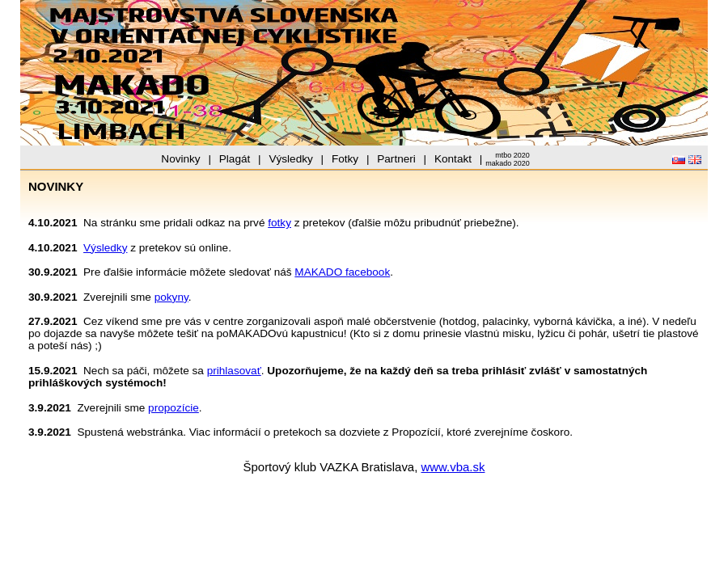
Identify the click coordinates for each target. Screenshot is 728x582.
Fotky (345, 159)
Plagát (235, 159)
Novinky (180, 159)
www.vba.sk (453, 467)
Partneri (396, 159)
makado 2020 (508, 163)
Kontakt (453, 159)
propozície (174, 408)
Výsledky (290, 159)
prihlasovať (234, 371)
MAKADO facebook (342, 272)
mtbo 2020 (512, 155)
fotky (279, 223)
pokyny (171, 297)
